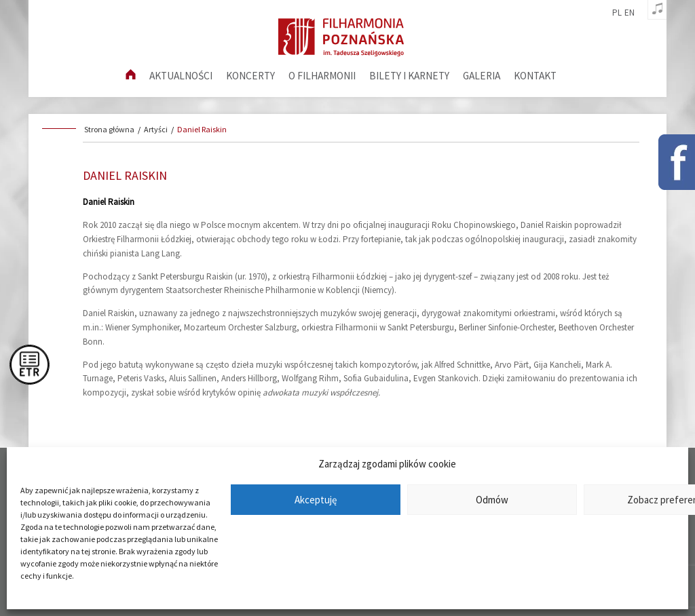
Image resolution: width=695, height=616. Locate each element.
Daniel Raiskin (202, 129)
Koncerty (250, 76)
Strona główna (109, 129)
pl (617, 13)
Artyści (156, 129)
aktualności (181, 76)
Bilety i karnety (409, 76)
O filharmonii (322, 76)
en (630, 13)
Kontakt (535, 76)
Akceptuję (316, 500)
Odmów (492, 500)
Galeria (482, 76)
